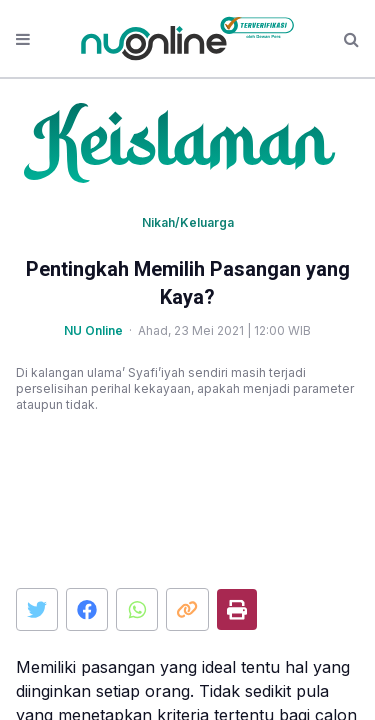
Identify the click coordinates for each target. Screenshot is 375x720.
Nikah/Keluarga (188, 222)
